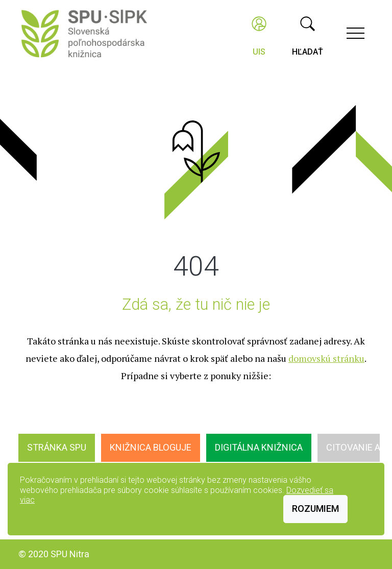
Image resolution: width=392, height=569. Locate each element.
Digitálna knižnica (259, 447)
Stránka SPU (57, 447)
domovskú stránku (326, 358)
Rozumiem (315, 509)
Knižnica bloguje (151, 447)
